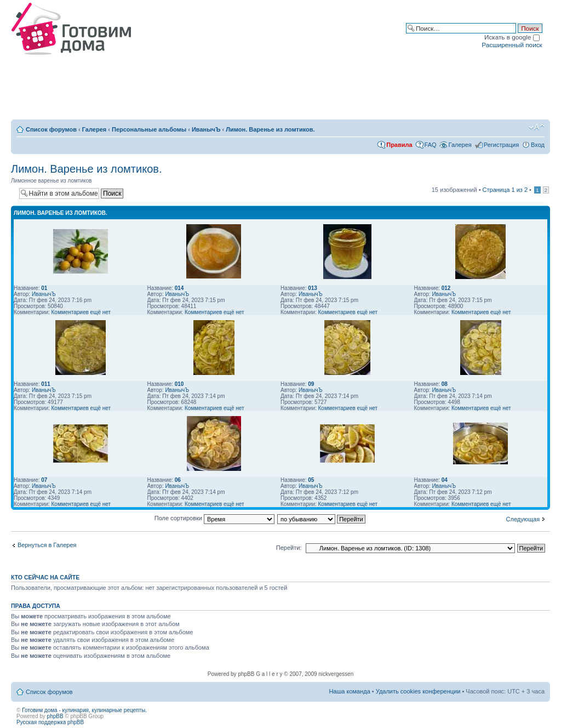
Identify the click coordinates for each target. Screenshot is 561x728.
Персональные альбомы (149, 129)
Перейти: (289, 548)
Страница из (505, 190)
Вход (538, 145)
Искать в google (512, 37)
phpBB (55, 716)
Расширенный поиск (512, 45)
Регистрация (501, 145)
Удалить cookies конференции (418, 691)
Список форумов (51, 129)
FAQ (431, 145)
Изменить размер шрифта (537, 127)
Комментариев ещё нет (81, 312)
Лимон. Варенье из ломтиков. (270, 129)
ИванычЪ (206, 129)
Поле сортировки (214, 518)
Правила (399, 145)
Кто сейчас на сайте (45, 577)
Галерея (94, 129)
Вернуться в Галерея (47, 545)
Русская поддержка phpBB (50, 722)
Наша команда (349, 691)
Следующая (523, 519)
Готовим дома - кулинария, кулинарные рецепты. (84, 710)
